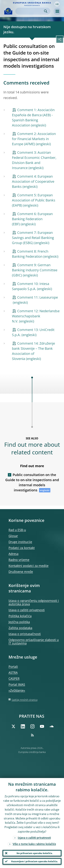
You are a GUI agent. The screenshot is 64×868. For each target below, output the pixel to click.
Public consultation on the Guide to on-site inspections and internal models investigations (32, 482)
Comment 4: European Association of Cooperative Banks (33, 181)
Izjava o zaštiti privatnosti (27, 610)
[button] (57, 4)
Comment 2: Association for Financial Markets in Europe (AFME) (34, 139)
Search (46, 11)
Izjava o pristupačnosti (25, 634)
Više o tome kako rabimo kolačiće (34, 844)
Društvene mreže (21, 572)
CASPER (14, 678)
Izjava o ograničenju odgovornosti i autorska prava (34, 602)
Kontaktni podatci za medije (29, 566)
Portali (13, 667)
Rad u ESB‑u (17, 530)
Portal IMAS (17, 684)
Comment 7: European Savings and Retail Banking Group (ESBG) (33, 238)
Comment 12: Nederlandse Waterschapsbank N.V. (36, 316)
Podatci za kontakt (22, 548)
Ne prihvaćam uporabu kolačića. (35, 853)
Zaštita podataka (20, 628)
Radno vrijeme (19, 560)
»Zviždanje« (17, 690)
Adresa (13, 554)
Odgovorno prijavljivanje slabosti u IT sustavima (34, 641)
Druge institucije (20, 542)
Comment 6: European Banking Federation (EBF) (32, 219)
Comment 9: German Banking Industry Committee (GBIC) (35, 270)
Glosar (13, 536)
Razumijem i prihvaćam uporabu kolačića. (35, 861)
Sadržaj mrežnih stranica (24, 700)
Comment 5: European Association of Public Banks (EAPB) (34, 200)
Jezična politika (19, 622)
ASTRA (13, 673)
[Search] (30, 11)
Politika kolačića (20, 616)
